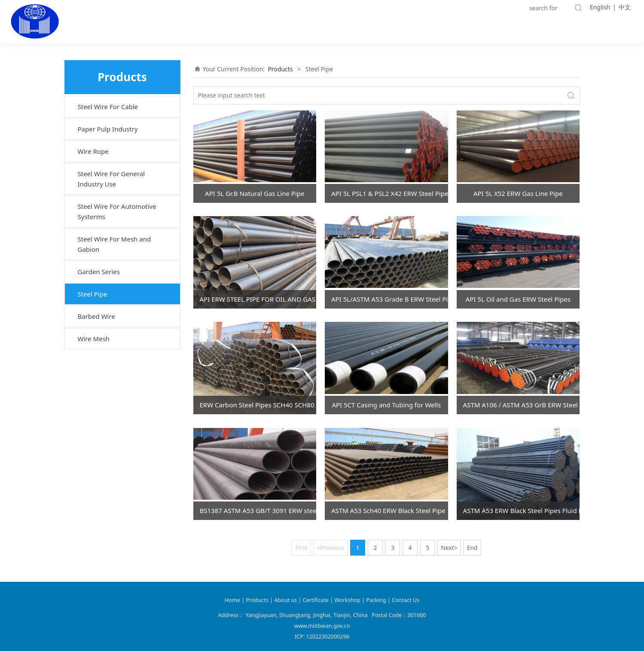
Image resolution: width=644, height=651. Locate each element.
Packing (376, 600)
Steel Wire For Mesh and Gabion (114, 244)
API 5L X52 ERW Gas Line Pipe (518, 193)
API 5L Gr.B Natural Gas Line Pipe (255, 193)
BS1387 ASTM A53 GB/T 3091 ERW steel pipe (258, 510)
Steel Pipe (93, 294)
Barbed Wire (96, 316)
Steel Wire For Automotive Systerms (117, 211)
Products (280, 69)
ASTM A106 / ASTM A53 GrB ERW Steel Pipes (522, 405)
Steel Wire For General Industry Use (111, 179)
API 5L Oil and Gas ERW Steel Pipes (518, 299)
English (600, 7)
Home (232, 600)
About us (286, 600)
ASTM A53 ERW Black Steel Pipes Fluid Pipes (522, 510)
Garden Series (99, 272)
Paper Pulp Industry (108, 129)
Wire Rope (93, 151)
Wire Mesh (94, 339)
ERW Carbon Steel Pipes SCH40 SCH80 (257, 405)
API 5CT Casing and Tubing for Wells (386, 405)
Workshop (347, 600)
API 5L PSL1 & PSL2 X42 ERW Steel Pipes (390, 193)
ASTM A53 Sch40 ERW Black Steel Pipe (388, 510)
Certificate (316, 600)
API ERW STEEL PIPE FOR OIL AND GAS (258, 299)
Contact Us (406, 600)
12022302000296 (328, 637)
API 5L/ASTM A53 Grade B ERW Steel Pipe (390, 299)
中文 (625, 7)
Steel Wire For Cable (108, 107)
